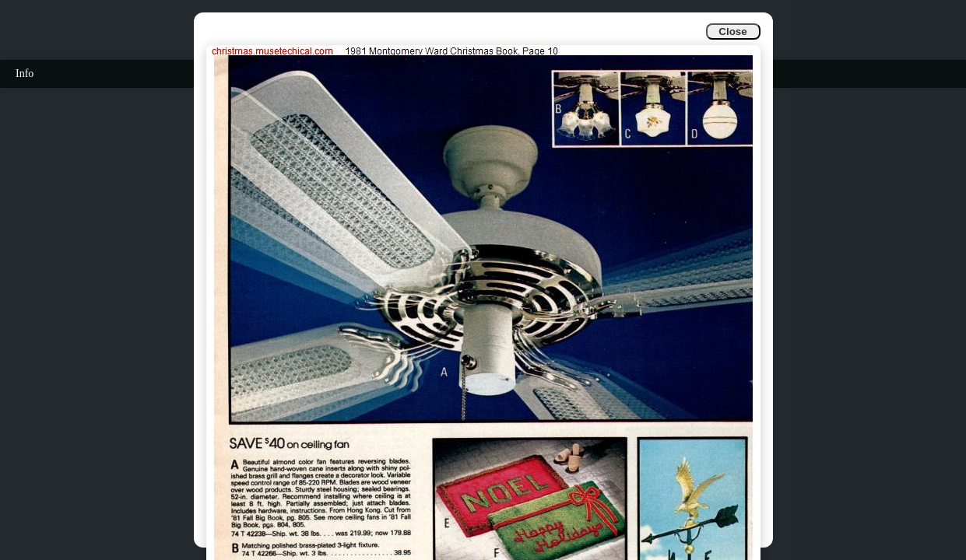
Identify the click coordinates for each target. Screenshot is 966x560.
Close (732, 31)
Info (25, 73)
